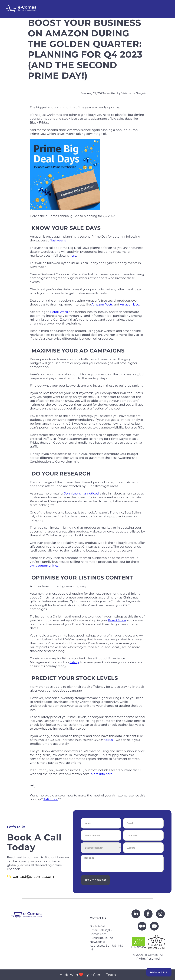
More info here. (102, 774)
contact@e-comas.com (30, 877)
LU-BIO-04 (138, 943)
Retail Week (59, 312)
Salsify (74, 662)
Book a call (98, 926)
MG (121, 946)
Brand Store (117, 620)
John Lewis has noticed (82, 493)
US (114, 946)
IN (91, 949)
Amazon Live (129, 304)
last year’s (59, 240)
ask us (108, 740)
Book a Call (159, 972)
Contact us (98, 918)
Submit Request (95, 880)
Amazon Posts (102, 304)
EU (108, 946)
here (73, 256)
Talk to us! (51, 799)
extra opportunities (44, 566)
